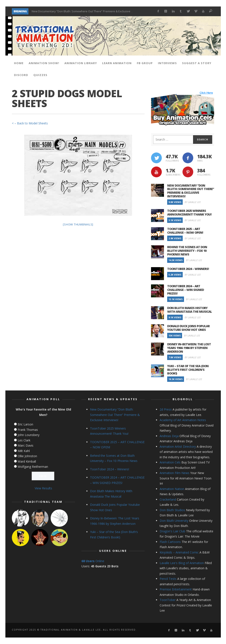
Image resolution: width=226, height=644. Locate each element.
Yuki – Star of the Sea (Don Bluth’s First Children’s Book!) (188, 370)
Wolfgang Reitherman (33, 467)
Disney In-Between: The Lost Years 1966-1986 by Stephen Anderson (189, 348)
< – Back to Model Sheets (30, 123)
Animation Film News (175, 473)
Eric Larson (25, 424)
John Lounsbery (29, 435)
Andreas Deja (169, 436)
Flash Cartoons (170, 542)
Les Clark (24, 440)
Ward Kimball (27, 461)
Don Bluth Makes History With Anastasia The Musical (189, 310)
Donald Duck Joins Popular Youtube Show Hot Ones (188, 328)
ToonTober (168, 600)
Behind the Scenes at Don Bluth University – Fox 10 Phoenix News (187, 251)
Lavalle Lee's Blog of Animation (182, 563)
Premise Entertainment (176, 589)
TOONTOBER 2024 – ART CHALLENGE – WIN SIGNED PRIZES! (185, 290)
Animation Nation (172, 489)
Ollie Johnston (27, 456)
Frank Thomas (28, 430)
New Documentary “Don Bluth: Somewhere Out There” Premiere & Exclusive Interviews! (88, 11)
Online (93, 561)
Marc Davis (26, 445)
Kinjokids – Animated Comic (179, 552)
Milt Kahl (24, 451)
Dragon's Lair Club (172, 531)
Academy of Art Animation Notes (183, 420)
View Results (43, 488)
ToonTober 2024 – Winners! (188, 269)
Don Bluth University (174, 521)
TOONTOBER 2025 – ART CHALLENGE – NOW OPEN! (185, 231)
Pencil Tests (168, 579)
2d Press (166, 409)
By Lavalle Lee (193, 202)
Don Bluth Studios (172, 510)
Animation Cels (170, 462)
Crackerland (168, 499)
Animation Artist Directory (178, 447)
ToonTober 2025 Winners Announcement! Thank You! (189, 213)
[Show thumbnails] (78, 224)
